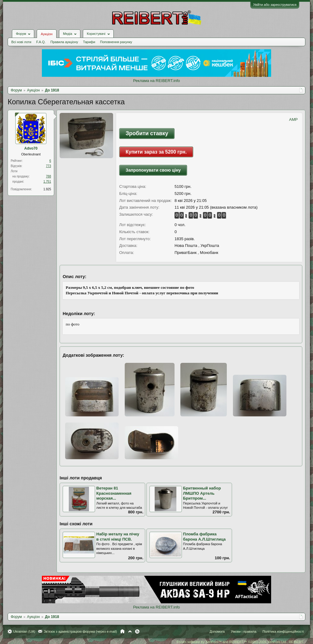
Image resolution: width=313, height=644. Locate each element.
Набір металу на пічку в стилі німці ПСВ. (118, 537)
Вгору (130, 631)
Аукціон (46, 34)
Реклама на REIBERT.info (156, 81)
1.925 (47, 189)
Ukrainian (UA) (24, 631)
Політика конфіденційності (283, 631)
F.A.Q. (41, 42)
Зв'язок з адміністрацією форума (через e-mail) (80, 631)
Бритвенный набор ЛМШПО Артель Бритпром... (202, 493)
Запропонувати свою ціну (153, 170)
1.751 (47, 182)
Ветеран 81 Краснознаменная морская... (114, 493)
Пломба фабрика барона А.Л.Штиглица (204, 537)
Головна (122, 631)
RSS (137, 631)
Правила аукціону (64, 42)
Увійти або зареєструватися (275, 5)
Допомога (217, 631)
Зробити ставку (147, 133)
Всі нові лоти (21, 42)
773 (48, 166)
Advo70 (31, 148)
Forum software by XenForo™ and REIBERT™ (240, 642)
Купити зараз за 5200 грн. (156, 152)
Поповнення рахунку (116, 42)
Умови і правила (243, 631)
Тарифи (89, 42)
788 (48, 176)
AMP (293, 119)
